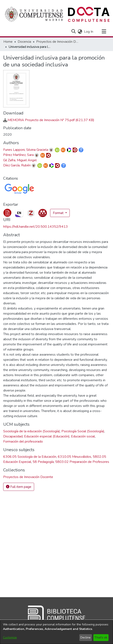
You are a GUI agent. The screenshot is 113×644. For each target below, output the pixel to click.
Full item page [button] (19, 487)
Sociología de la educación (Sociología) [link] (32, 431)
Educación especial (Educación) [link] (47, 436)
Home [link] (8, 42)
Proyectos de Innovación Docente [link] (58, 42)
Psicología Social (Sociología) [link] (83, 431)
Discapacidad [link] (13, 436)
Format (59, 213)
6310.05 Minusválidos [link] (75, 457)
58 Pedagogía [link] (43, 462)
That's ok (101, 637)
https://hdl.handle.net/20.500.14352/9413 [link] (35, 227)
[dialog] (56, 632)
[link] (49, 120)
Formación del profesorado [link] (23, 442)
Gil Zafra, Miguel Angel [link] (20, 160)
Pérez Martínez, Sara (18, 155)
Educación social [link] (83, 436)
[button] (73, 32)
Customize (10, 637)
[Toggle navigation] (104, 32)
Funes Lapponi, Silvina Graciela (26, 150)
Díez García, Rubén (17, 165)
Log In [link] (89, 32)
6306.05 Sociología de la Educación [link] (30, 457)
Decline (85, 637)
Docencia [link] (24, 42)
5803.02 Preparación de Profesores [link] (82, 462)
